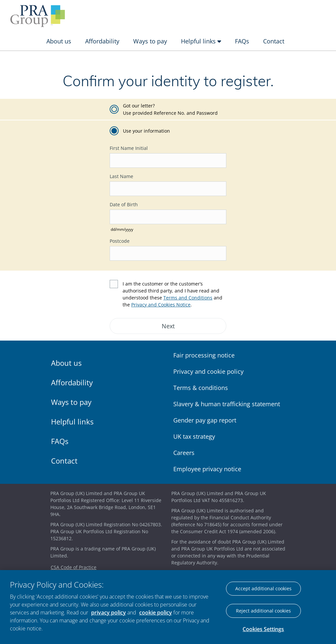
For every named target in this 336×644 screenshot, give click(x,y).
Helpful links (201, 41)
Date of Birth (124, 204)
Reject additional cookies (263, 611)
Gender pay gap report (205, 420)
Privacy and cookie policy (208, 371)
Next (168, 326)
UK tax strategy (194, 436)
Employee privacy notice (207, 469)
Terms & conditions (201, 388)
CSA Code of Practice (74, 567)
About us (59, 41)
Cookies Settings (263, 629)
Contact (274, 41)
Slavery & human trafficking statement (227, 404)
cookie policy (156, 612)
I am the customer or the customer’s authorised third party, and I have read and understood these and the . (172, 294)
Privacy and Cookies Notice (161, 305)
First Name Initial (129, 148)
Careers (184, 453)
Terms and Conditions (188, 298)
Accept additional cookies (263, 588)
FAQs (242, 41)
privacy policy (109, 612)
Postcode (120, 241)
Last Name (121, 176)
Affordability (102, 41)
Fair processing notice (204, 355)
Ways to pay (150, 41)
